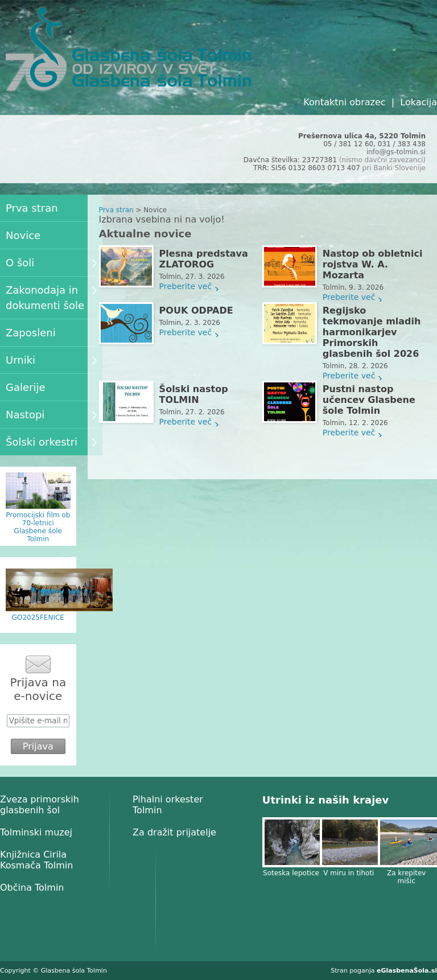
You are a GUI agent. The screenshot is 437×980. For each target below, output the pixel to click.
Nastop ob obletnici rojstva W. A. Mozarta (373, 264)
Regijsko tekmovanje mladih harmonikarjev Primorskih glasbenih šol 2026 (372, 332)
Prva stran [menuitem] (32, 208)
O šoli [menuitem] (51, 263)
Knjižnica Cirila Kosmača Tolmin (36, 860)
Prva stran (116, 210)
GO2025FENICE (38, 617)
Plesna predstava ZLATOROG (204, 259)
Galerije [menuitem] (26, 387)
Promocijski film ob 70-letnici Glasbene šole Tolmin (38, 527)
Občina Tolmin (32, 888)
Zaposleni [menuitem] (31, 333)
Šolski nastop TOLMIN (194, 394)
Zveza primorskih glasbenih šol (40, 805)
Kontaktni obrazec (344, 102)
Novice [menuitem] (23, 235)
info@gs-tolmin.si (396, 152)
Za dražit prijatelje (174, 832)
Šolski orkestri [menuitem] (51, 442)
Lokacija (419, 102)
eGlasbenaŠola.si (407, 971)
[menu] (51, 325)
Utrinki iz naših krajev (325, 800)
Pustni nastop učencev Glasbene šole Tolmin (369, 400)
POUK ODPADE (196, 310)
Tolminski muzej (36, 832)
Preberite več (186, 286)
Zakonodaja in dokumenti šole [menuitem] (51, 298)
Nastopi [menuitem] (51, 415)
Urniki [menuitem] (51, 360)
